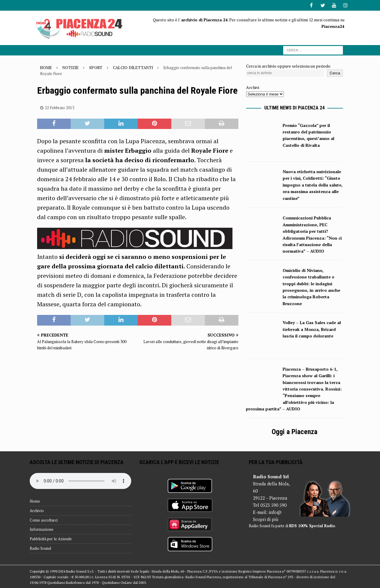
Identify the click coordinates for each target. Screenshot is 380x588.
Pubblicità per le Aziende (51, 538)
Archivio (37, 510)
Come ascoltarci (44, 520)
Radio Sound (40, 548)
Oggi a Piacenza (294, 431)
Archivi (253, 87)
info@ (275, 512)
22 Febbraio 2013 (60, 107)
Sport (96, 67)
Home (35, 501)
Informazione (42, 529)
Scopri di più (266, 519)
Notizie (71, 67)
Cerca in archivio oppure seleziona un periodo (288, 65)
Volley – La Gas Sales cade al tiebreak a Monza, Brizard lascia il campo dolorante (312, 329)
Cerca (335, 73)
